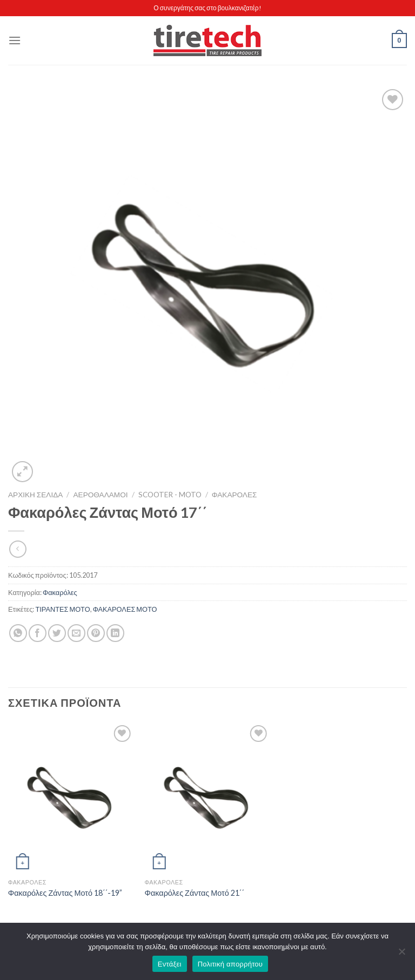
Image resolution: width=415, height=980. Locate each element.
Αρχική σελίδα (35, 495)
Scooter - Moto (170, 495)
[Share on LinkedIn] (115, 633)
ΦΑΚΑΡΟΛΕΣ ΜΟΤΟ (125, 609)
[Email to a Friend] (76, 633)
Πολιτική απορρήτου (230, 964)
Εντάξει (170, 964)
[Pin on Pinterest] (96, 633)
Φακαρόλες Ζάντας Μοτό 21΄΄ (195, 893)
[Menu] (15, 40)
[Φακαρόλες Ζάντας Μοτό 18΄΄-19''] (71, 798)
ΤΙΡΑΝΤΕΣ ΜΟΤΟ (62, 609)
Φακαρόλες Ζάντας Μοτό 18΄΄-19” (65, 893)
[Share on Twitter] (57, 633)
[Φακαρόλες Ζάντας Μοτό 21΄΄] (208, 798)
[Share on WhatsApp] (18, 633)
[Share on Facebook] (38, 633)
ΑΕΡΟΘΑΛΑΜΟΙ (101, 495)
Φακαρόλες (235, 495)
